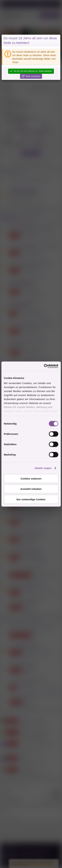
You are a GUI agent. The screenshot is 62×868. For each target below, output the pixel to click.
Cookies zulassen (31, 478)
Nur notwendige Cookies (31, 499)
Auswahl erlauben (31, 489)
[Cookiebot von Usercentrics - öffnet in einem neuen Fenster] (44, 366)
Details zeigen (43, 468)
